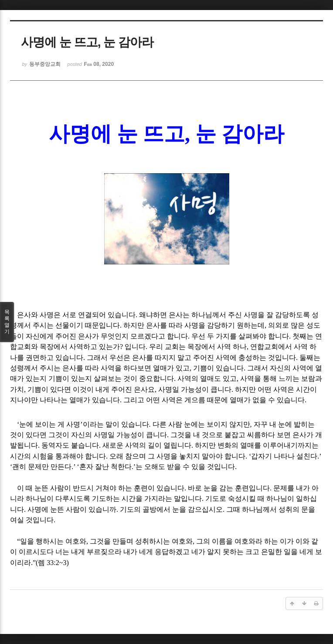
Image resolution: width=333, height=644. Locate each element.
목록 (7, 322)
